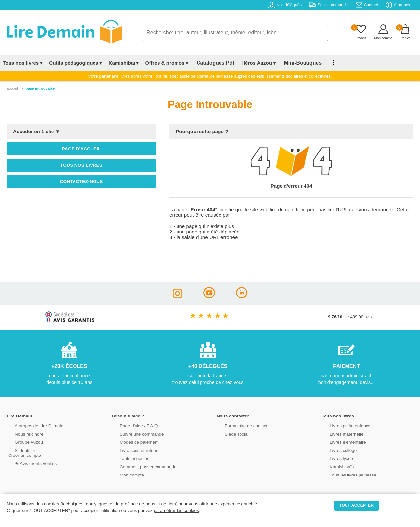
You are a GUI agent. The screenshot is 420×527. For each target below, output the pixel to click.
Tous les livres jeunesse (345, 474)
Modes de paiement (132, 442)
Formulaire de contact (239, 425)
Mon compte (125, 474)
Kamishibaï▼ (124, 63)
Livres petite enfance (343, 425)
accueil (12, 88)
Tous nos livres (81, 165)
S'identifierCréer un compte (24, 452)
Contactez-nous (81, 182)
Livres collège (336, 450)
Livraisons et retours (132, 450)
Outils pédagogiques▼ (76, 63)
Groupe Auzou (22, 442)
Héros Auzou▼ (254, 63)
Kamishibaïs (335, 466)
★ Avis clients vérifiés (28, 463)
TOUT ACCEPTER (357, 505)
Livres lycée (334, 458)
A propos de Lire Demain (31, 425)
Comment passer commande (140, 466)
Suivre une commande (134, 433)
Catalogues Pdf (213, 63)
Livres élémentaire (340, 442)
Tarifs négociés (127, 458)
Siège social (230, 433)
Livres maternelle (339, 433)
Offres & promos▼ (168, 63)
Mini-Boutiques (295, 63)
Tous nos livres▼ (23, 63)
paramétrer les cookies (176, 510)
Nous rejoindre (22, 433)
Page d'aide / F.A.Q (131, 425)
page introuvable (40, 88)
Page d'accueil (81, 149)
